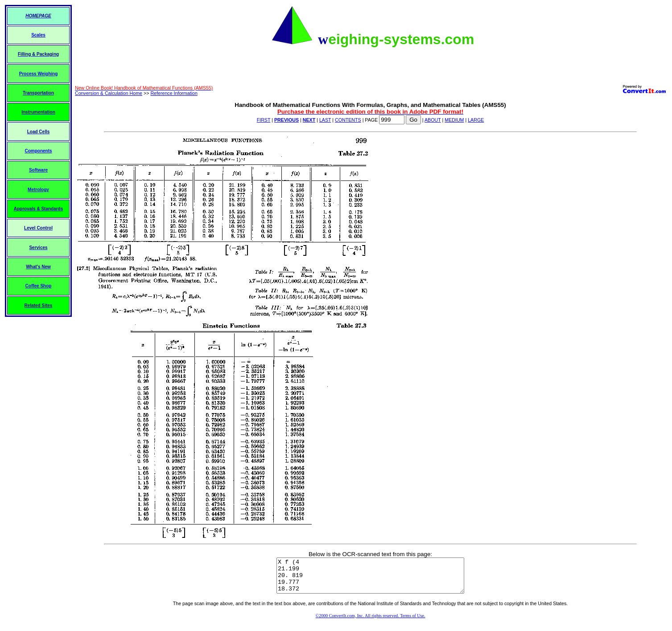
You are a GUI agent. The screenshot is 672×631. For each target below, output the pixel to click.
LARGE (476, 120)
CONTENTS (348, 120)
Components (38, 151)
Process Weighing (39, 74)
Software (38, 170)
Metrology (38, 190)
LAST (325, 120)
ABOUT (433, 120)
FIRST (264, 120)
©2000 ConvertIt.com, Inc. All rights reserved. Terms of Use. (371, 622)
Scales (38, 35)
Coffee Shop (39, 286)
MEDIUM (454, 120)
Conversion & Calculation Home (109, 93)
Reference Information (174, 93)
